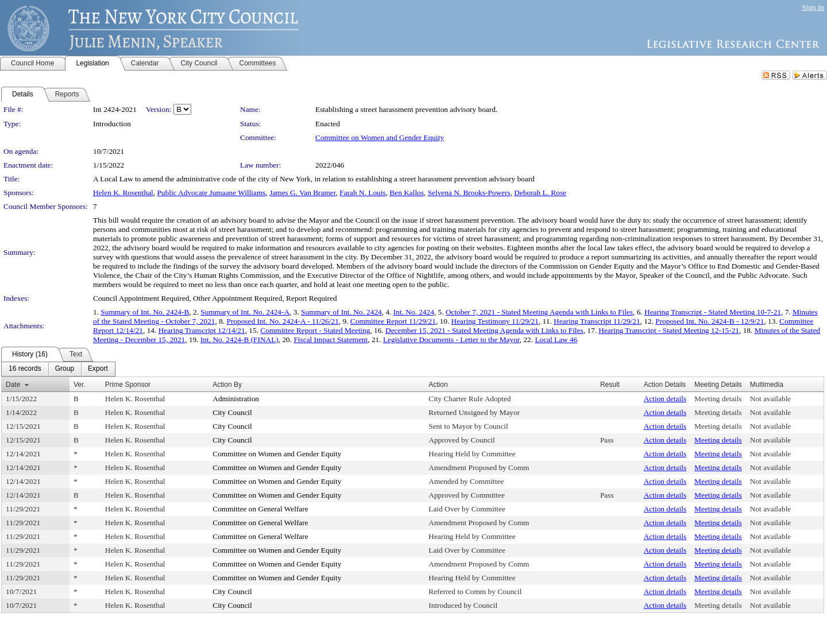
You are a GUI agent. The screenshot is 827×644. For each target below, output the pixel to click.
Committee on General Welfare (260, 509)
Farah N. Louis (362, 193)
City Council (232, 412)
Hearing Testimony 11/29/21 (495, 321)
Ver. (80, 385)
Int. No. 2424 (414, 312)
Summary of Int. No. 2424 (341, 312)
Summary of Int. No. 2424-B (145, 312)
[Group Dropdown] (65, 369)
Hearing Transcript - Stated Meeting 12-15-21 (669, 330)
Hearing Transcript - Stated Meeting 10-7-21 (713, 312)
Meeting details (718, 399)
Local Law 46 (556, 340)
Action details (665, 399)
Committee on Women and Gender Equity (380, 137)
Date (13, 385)
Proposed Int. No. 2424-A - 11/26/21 (282, 321)
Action (438, 385)
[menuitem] (25, 369)
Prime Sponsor (128, 385)
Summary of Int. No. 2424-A (245, 312)
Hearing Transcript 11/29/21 (597, 321)
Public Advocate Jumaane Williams (211, 193)
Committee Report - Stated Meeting (315, 330)
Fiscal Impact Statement (331, 340)
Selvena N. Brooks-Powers (469, 193)
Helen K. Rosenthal (123, 193)
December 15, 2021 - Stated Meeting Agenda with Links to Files (484, 330)
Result (610, 385)
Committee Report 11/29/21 (393, 321)
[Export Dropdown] (98, 369)
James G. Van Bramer (302, 193)
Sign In (813, 7)
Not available (770, 399)
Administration (236, 399)
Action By (227, 385)
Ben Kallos (407, 193)
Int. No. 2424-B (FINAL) (239, 340)
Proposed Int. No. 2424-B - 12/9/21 (710, 321)
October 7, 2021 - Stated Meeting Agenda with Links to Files (539, 312)
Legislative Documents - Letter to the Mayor (451, 340)
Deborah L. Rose (540, 193)
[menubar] (58, 369)
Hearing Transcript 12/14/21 (202, 330)
